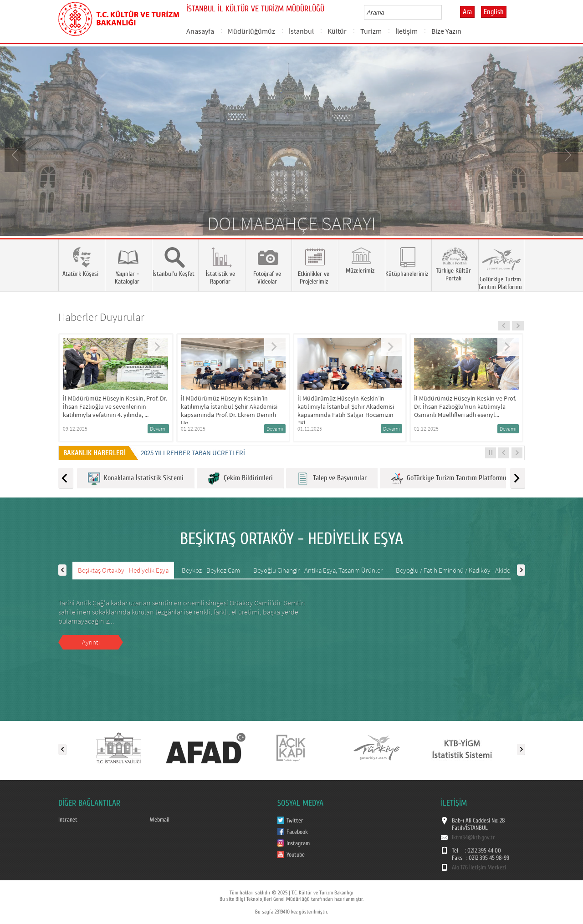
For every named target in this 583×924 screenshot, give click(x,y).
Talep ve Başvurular (332, 479)
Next (567, 154)
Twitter (295, 821)
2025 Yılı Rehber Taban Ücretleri (193, 453)
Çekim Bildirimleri (240, 479)
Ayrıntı (91, 642)
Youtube (296, 855)
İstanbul (301, 31)
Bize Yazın (446, 31)
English (494, 12)
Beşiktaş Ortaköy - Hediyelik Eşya (123, 570)
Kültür (337, 31)
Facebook (297, 832)
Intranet (68, 820)
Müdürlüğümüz (251, 31)
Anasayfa (200, 31)
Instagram (298, 843)
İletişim (407, 31)
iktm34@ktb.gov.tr (473, 838)
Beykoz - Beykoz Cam (211, 570)
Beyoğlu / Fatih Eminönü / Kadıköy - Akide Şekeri (462, 570)
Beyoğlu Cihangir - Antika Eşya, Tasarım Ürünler (318, 570)
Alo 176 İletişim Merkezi (479, 868)
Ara (467, 12)
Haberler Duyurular (101, 317)
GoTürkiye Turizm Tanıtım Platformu (449, 479)
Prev (16, 154)
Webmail (160, 820)
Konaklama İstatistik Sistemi (136, 479)
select (444, 12)
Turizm (371, 31)
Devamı (158, 429)
